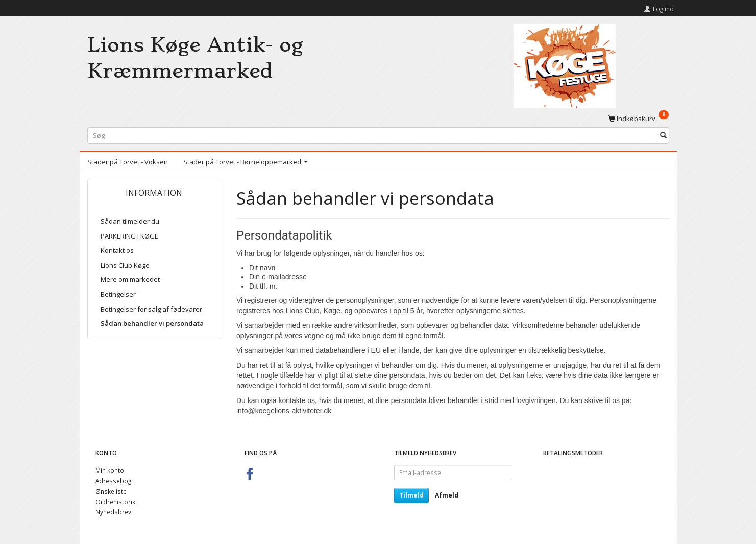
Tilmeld (411, 495)
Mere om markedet (130, 279)
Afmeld (447, 495)
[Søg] (663, 136)
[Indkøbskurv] (639, 118)
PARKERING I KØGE (129, 236)
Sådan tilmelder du (130, 221)
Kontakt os (117, 250)
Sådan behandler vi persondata (152, 323)
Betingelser (118, 294)
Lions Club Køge (125, 265)
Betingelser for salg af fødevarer (151, 309)
